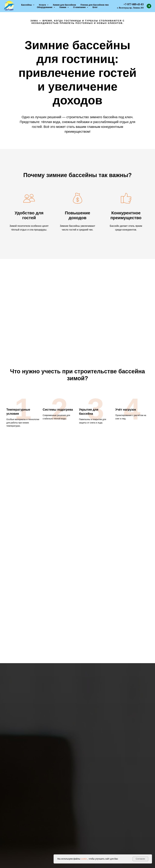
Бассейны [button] (27, 5)
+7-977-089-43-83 (134, 4)
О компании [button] (80, 7)
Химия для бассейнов (64, 5)
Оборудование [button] (45, 7)
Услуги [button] (43, 5)
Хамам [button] (63, 7)
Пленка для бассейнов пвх (95, 5)
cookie (84, 859)
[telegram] (149, 6)
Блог (95, 7)
